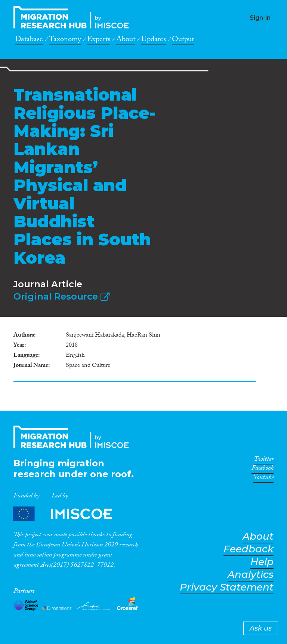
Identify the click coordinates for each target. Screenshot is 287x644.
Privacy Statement (227, 587)
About (126, 40)
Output (183, 40)
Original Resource (61, 296)
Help (262, 562)
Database (29, 40)
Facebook (263, 469)
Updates (154, 40)
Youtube (263, 479)
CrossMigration (73, 17)
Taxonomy (65, 40)
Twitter (264, 460)
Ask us (261, 628)
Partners (69, 514)
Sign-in (260, 18)
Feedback (249, 549)
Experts (99, 40)
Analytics (251, 575)
